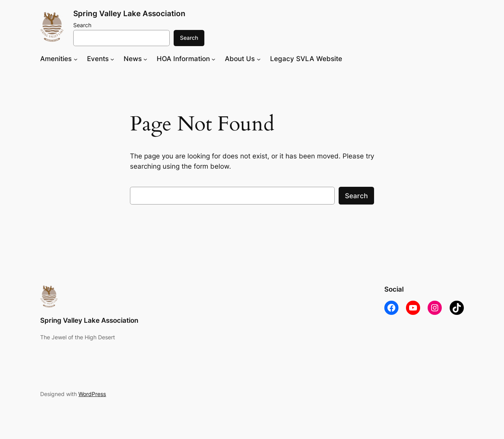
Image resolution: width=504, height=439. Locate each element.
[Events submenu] (112, 59)
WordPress (92, 394)
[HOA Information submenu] (213, 59)
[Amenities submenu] (76, 59)
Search (82, 25)
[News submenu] (145, 59)
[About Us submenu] (259, 59)
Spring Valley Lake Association (129, 13)
